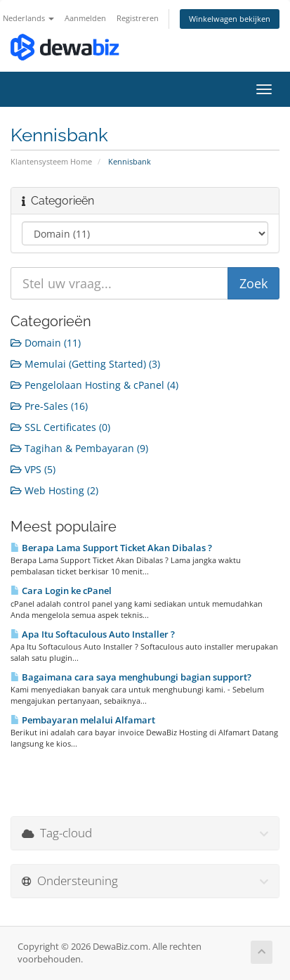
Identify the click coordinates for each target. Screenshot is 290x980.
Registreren (138, 18)
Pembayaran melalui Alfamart (83, 720)
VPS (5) (33, 469)
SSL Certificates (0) (60, 427)
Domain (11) (46, 343)
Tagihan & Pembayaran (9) (79, 448)
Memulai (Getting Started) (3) (85, 364)
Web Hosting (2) (54, 490)
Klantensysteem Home (51, 161)
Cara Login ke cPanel (61, 591)
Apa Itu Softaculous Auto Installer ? (93, 634)
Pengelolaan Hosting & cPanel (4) (94, 385)
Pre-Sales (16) (49, 406)
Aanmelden (85, 18)
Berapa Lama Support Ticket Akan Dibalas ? (111, 548)
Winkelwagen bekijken (230, 19)
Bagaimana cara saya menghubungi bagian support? (131, 677)
